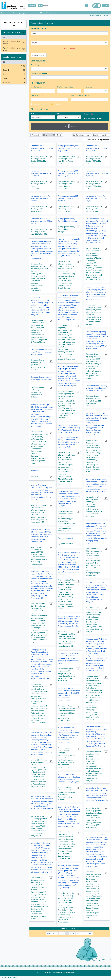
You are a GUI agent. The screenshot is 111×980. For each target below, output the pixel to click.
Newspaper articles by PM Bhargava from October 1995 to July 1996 (97, 173)
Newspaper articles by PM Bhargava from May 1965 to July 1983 (41, 221)
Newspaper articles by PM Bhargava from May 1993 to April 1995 (69, 198)
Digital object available (66, 87)
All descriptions (59, 104)
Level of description (12, 57)
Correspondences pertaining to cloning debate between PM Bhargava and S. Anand (97, 388)
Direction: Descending (100, 135)
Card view (47, 135)
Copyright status (37, 96)
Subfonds (14, 83)
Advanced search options (43, 23)
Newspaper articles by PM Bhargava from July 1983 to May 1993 (96, 198)
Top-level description (39, 73)
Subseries (14, 70)
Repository (35, 65)
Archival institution (12, 32)
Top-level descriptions (41, 104)
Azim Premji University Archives (14, 43)
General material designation (82, 96)
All (4, 37)
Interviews (35, 471)
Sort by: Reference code (81, 135)
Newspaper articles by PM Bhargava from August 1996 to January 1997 (69, 173)
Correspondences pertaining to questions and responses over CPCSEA (42, 379)
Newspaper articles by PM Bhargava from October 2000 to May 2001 (42, 148)
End (59, 113)
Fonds (14, 79)
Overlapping (91, 118)
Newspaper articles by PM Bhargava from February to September (41, 173)
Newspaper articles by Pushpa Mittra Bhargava (67, 220)
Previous (50, 933)
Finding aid (88, 87)
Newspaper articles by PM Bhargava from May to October (41, 198)
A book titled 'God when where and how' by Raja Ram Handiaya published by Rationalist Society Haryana (69, 778)
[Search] (64, 6)
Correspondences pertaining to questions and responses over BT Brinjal (42, 352)
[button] (95, 6)
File (14, 66)
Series (14, 75)
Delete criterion (69, 48)
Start (33, 113)
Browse (31, 6)
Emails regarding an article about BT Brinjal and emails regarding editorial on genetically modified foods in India (69, 658)
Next (90, 933)
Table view (58, 135)
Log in (105, 6)
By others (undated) (66, 538)
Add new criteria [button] (38, 55)
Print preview (35, 135)
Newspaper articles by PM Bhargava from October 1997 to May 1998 (97, 148)
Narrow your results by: (14, 24)
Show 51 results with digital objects (96, 140)
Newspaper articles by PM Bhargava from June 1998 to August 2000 (69, 148)
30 (85, 933)
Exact (101, 118)
